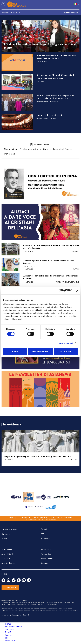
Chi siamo (6, 534)
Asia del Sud (46, 554)
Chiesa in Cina (11, 149)
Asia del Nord (7, 554)
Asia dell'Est (6, 558)
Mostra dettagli (66, 343)
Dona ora (10, 588)
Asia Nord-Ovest (8, 563)
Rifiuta (15, 351)
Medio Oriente (47, 558)
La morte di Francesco (64, 149)
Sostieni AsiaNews (9, 529)
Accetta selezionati (40, 351)
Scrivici (44, 529)
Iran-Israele (10, 154)
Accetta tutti (66, 351)
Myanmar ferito (30, 149)
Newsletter (46, 538)
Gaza (46, 149)
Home (8, 624)
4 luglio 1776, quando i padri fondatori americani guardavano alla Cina (37, 456)
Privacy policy (6, 615)
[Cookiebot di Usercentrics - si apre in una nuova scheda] (60, 291)
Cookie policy (17, 615)
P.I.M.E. (4, 538)
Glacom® (26, 615)
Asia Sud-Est (46, 549)
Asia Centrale (7, 549)
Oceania (45, 563)
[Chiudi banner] (77, 291)
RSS (43, 534)
